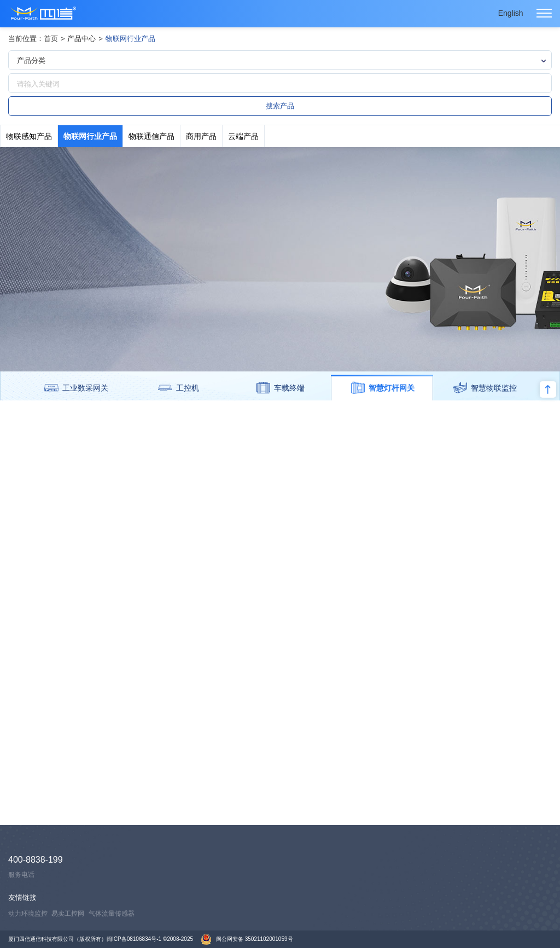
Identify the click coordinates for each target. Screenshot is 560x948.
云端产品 (243, 136)
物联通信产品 (151, 136)
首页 (51, 39)
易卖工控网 (68, 914)
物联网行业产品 (130, 39)
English (511, 13)
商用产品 (201, 136)
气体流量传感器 (112, 914)
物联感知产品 (29, 136)
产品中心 (81, 39)
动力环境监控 (28, 914)
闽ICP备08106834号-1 (134, 939)
